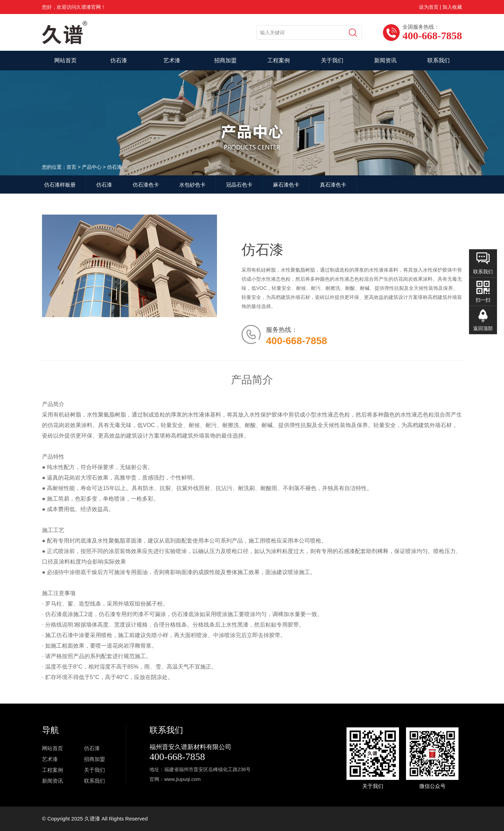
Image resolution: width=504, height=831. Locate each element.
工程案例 (279, 60)
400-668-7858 (177, 757)
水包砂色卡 (192, 185)
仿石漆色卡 (146, 185)
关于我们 (332, 60)
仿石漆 (119, 60)
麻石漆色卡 (286, 185)
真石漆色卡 (333, 185)
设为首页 (429, 7)
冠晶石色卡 (239, 185)
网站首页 (65, 60)
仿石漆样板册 (60, 185)
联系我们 (439, 60)
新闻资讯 (385, 60)
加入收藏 (452, 7)
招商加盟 (225, 60)
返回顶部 (483, 328)
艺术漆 (172, 60)
